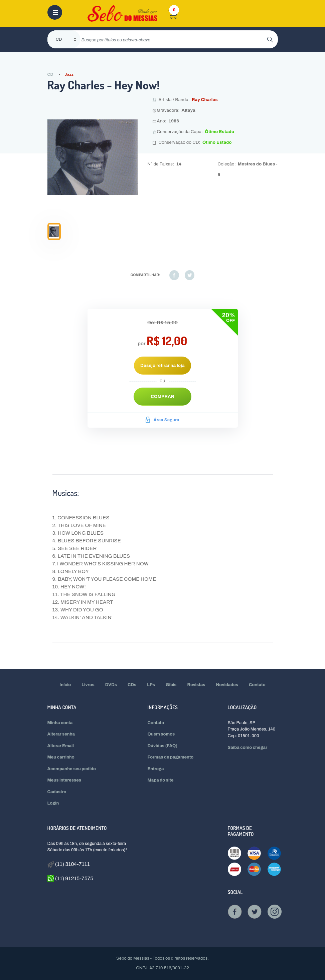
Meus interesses (64, 780)
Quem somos (161, 734)
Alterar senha (61, 734)
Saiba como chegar (247, 748)
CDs (132, 685)
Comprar (162, 397)
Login (53, 803)
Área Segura (162, 420)
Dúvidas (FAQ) (163, 746)
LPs (151, 685)
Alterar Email (61, 746)
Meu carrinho (61, 757)
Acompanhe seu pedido (72, 769)
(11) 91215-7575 (70, 878)
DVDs (111, 685)
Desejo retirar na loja (162, 366)
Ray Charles (205, 100)
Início (65, 685)
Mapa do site (161, 780)
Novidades (227, 685)
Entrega (156, 769)
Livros (88, 685)
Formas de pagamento (171, 757)
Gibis (171, 685)
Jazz (69, 74)
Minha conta (60, 723)
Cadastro (57, 792)
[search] (174, 39)
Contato (257, 685)
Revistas (196, 685)
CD (50, 74)
